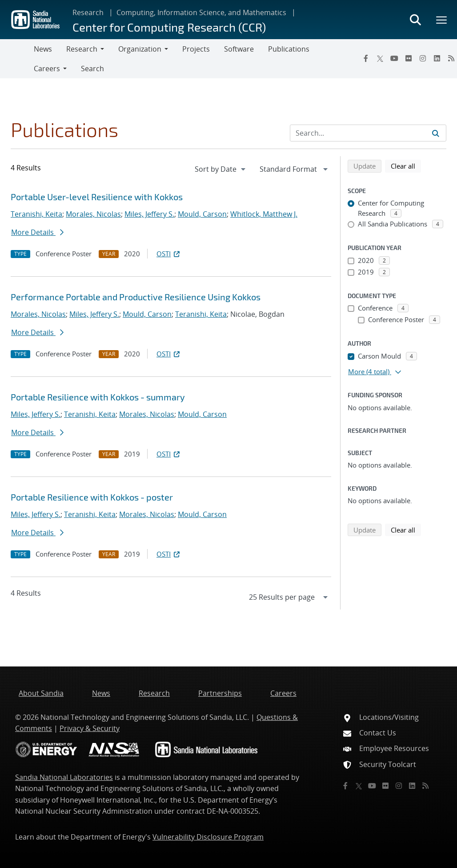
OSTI (169, 254)
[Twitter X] (380, 58)
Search (92, 69)
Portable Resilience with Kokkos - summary (98, 397)
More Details (37, 232)
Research (88, 12)
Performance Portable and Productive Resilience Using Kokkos (136, 297)
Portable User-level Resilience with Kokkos (97, 197)
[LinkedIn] (437, 58)
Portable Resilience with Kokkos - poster (92, 497)
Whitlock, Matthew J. (264, 214)
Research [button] (82, 49)
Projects (196, 49)
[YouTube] (394, 58)
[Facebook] (366, 58)
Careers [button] (47, 69)
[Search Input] (368, 133)
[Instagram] (423, 58)
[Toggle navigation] (17, 59)
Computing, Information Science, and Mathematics (201, 12)
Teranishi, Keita (36, 214)
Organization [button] (140, 49)
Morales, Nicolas (93, 214)
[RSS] (425, 786)
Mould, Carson (202, 214)
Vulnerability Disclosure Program (208, 837)
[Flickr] (409, 58)
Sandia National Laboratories (64, 777)
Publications (289, 49)
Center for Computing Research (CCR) (169, 27)
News (43, 49)
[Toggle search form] (415, 20)
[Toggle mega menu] (442, 20)
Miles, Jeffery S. (149, 214)
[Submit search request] (436, 133)
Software (239, 49)
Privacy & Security (90, 728)
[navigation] (221, 169)
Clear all (406, 166)
